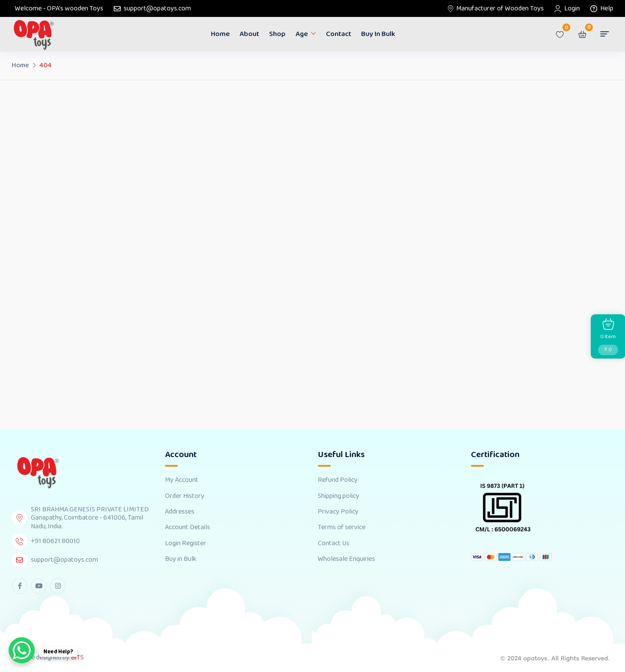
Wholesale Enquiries (346, 559)
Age (302, 34)
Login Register (186, 544)
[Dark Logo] (33, 35)
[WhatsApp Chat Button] (22, 650)
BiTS (77, 657)
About (249, 34)
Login (572, 9)
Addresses (180, 512)
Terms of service (342, 527)
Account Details (187, 527)
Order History (185, 496)
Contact (339, 34)
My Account (182, 480)
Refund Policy (338, 480)
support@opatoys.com (157, 9)
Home (220, 34)
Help (607, 9)
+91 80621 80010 (55, 541)
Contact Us (334, 544)
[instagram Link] (58, 586)
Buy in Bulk (378, 34)
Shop (277, 34)
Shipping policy (339, 496)
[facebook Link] (20, 586)
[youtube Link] (39, 586)
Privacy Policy (338, 512)
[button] (605, 34)
